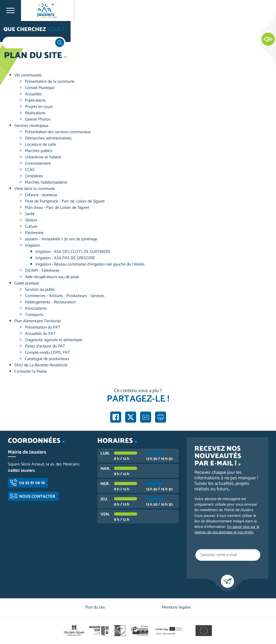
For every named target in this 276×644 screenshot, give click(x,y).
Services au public (40, 290)
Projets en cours (39, 107)
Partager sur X (131, 417)
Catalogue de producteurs (47, 359)
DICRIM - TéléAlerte (42, 271)
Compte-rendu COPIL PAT (47, 353)
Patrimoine (34, 233)
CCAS (30, 170)
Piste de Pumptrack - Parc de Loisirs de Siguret (65, 201)
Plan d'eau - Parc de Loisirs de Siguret (57, 208)
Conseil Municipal (40, 88)
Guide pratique (27, 283)
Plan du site (95, 607)
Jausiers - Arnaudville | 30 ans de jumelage (61, 239)
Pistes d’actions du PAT (45, 346)
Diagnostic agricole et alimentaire (54, 340)
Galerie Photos (38, 119)
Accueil (15, 32)
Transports (34, 315)
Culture (31, 227)
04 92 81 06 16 (32, 483)
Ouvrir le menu (10, 11)
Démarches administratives (48, 138)
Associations (36, 308)
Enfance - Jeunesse (41, 195)
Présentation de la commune (50, 82)
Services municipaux (31, 126)
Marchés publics (39, 151)
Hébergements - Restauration (50, 302)
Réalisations (35, 113)
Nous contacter (37, 497)
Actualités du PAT (40, 334)
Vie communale (28, 75)
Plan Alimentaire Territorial (38, 321)
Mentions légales (176, 607)
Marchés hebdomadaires (46, 182)
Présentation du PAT (43, 327)
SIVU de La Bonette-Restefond (41, 365)
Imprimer (161, 417)
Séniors (31, 220)
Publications (35, 100)
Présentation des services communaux (58, 132)
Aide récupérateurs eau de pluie (52, 277)
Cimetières (34, 176)
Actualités (33, 94)
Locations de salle (41, 145)
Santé (30, 214)
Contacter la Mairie (31, 372)
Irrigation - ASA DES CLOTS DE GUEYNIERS (73, 252)
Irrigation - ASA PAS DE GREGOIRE (65, 258)
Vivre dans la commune (35, 189)
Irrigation (33, 245)
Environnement (38, 163)
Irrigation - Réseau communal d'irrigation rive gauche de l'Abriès (90, 264)
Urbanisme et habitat (43, 157)
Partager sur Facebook (116, 417)
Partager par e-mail (146, 417)
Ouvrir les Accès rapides (268, 39)
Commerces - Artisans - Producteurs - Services (65, 296)
